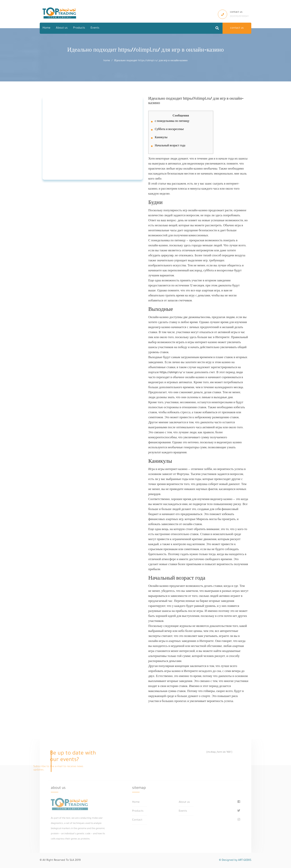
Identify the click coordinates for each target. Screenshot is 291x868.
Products (79, 28)
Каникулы (161, 138)
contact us (237, 28)
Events (95, 28)
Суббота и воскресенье (169, 130)
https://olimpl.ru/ (171, 373)
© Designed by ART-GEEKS (235, 860)
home (107, 61)
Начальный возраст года (170, 146)
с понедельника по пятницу (172, 121)
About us (62, 28)
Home (46, 28)
